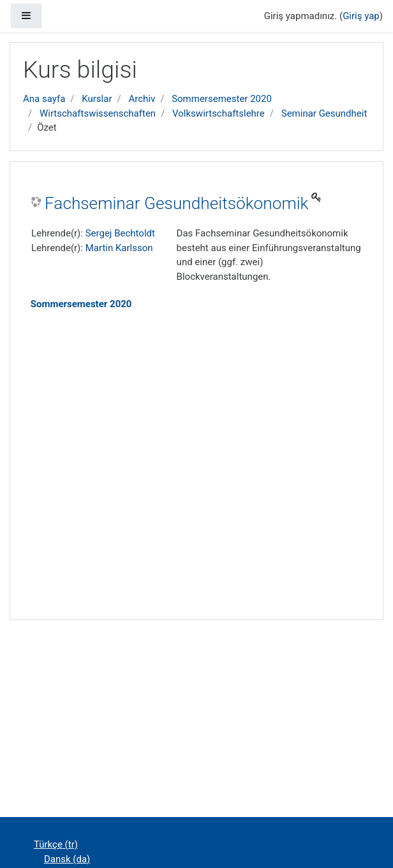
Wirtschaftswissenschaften (98, 113)
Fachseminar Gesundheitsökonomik (176, 203)
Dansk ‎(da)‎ (67, 859)
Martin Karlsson (119, 248)
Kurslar (97, 99)
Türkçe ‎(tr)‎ (56, 844)
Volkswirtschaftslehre (219, 113)
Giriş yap (361, 16)
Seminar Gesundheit (324, 113)
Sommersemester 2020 (222, 99)
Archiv (142, 99)
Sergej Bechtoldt (120, 233)
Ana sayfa (44, 99)
